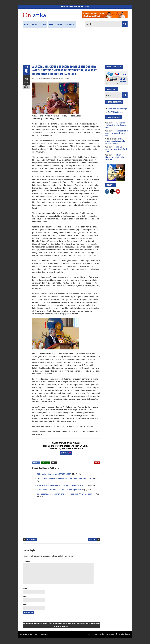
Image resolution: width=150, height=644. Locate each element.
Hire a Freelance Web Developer (118, 109)
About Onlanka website (96, 634)
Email (25, 596)
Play (51, 24)
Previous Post (32, 539)
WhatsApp (45, 463)
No (26, 78)
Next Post (92, 539)
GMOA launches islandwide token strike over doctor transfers (115, 141)
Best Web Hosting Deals (115, 112)
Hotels (59, 24)
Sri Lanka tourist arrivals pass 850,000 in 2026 (54, 474)
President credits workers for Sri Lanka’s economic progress (59, 490)
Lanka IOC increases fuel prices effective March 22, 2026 (116, 149)
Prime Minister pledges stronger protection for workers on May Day (62, 485)
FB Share (36, 463)
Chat (44, 24)
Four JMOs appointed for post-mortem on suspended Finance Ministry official (65, 478)
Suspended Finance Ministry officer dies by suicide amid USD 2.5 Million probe (66, 494)
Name (25, 588)
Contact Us (110, 634)
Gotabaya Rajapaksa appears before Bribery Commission (115, 157)
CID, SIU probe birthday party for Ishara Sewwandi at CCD (116, 125)
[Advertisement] (75, 46)
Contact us (70, 24)
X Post (54, 463)
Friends (35, 24)
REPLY (97, 463)
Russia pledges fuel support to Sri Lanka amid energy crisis (116, 133)
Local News (26, 87)
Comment (26, 82)
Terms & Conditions (123, 634)
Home (26, 24)
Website (26, 604)
